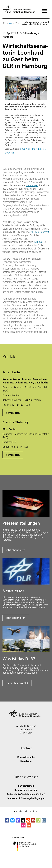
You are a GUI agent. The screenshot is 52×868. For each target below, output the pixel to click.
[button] (26, 116)
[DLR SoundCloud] (29, 827)
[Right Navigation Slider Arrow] (44, 89)
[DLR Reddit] (28, 822)
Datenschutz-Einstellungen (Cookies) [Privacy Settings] (26, 794)
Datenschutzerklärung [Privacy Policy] (26, 790)
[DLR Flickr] (23, 827)
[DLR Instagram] (44, 822)
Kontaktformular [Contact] (26, 757)
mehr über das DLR (17, 683)
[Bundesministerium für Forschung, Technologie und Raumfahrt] (26, 853)
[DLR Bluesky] (12, 822)
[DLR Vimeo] (38, 822)
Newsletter (26, 761)
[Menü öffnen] (45, 10)
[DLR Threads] (23, 822)
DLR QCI (39, 242)
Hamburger (32, 185)
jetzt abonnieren (16, 550)
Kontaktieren (13, 413)
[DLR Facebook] (7, 822)
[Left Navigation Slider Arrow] (9, 89)
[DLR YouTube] (33, 822)
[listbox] (10, 23)
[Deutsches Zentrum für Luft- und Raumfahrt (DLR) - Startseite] (20, 10)
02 (16, 23)
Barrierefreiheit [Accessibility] (26, 786)
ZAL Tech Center (38, 232)
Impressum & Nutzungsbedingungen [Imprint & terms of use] (26, 798)
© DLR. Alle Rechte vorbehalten (33, 149)
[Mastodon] (18, 822)
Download (9, 153)
